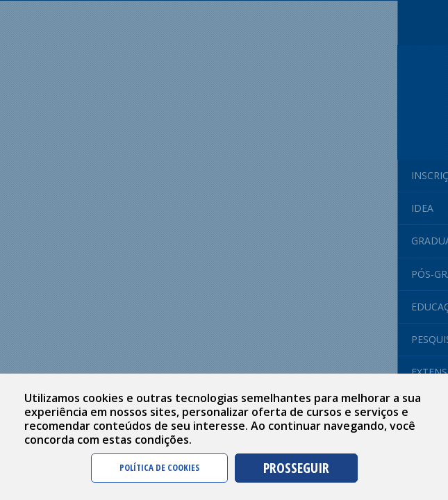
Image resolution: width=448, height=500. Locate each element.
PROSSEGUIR (296, 468)
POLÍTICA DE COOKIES (159, 467)
